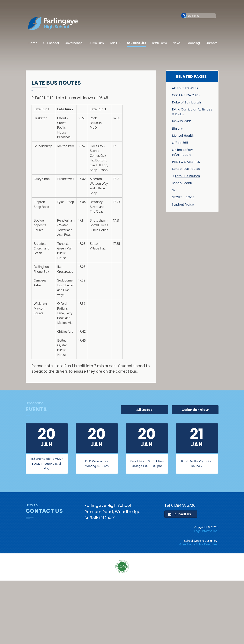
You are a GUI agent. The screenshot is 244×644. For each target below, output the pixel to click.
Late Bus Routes (188, 176)
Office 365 (180, 143)
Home (33, 43)
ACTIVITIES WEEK (185, 88)
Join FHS (115, 43)
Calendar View (195, 410)
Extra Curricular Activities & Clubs (192, 112)
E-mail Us (180, 514)
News (177, 43)
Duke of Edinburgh (186, 102)
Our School (51, 43)
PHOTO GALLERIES (186, 162)
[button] (184, 16)
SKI (174, 190)
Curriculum (96, 43)
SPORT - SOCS (183, 197)
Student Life (137, 43)
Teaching (193, 43)
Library (177, 129)
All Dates (144, 410)
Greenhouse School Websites (198, 544)
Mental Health (183, 136)
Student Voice (183, 204)
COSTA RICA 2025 (186, 95)
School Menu (182, 183)
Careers (211, 43)
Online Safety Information (183, 152)
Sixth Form (159, 43)
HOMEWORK (182, 121)
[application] (122, 612)
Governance (74, 43)
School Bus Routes (186, 169)
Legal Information (206, 531)
